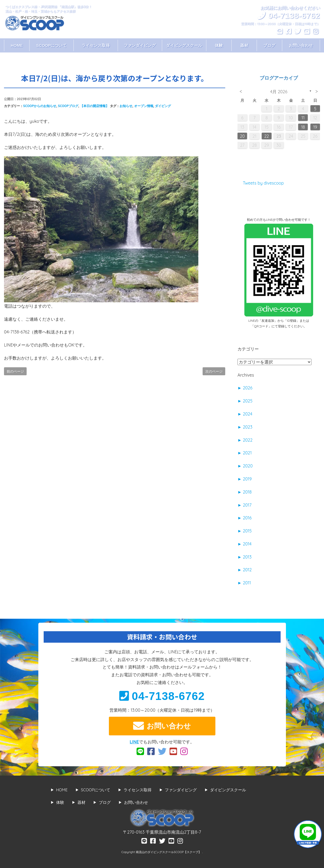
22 (267, 136)
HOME (17, 45)
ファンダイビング (140, 45)
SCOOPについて (51, 45)
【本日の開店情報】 (95, 106)
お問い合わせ (301, 45)
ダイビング (163, 106)
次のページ (214, 371)
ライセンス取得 (96, 45)
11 (303, 118)
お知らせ (126, 106)
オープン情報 (144, 106)
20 (242, 136)
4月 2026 (279, 92)
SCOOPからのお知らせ (40, 106)
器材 (244, 45)
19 (315, 127)
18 (303, 127)
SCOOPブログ (68, 106)
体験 (219, 45)
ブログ (269, 45)
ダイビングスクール (184, 45)
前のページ (15, 371)
